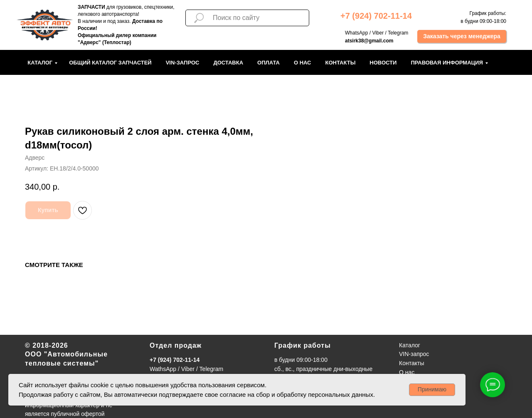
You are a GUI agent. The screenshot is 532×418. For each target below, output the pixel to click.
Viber (378, 33)
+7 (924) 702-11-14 (175, 360)
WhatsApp (356, 33)
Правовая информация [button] (447, 63)
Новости (383, 63)
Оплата (268, 63)
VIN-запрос (183, 63)
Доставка (228, 63)
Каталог (40, 63)
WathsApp (163, 369)
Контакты (340, 63)
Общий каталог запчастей (110, 63)
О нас (303, 63)
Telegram (398, 33)
